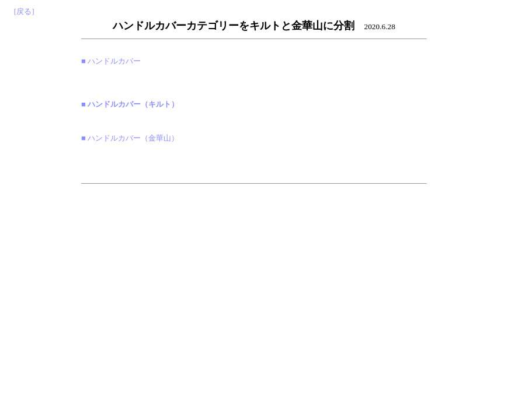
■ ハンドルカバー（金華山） (130, 138)
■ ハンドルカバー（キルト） (130, 104)
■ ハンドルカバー (111, 61)
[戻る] (24, 11)
